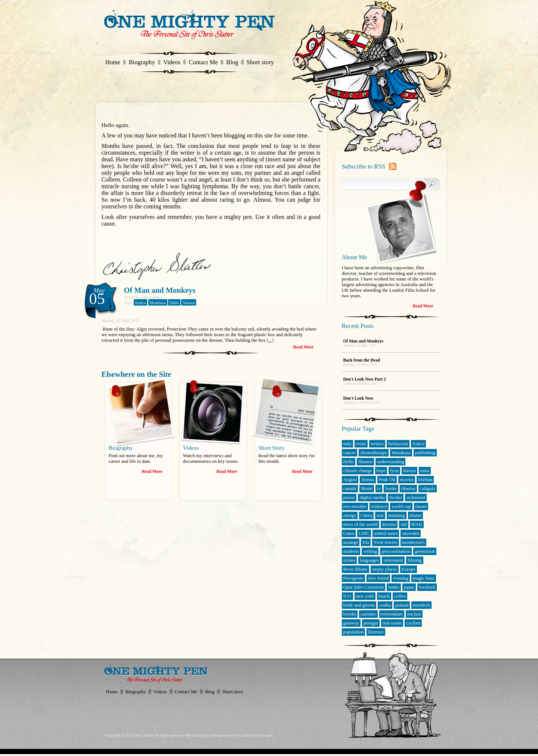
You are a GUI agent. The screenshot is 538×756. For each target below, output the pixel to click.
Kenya (140, 303)
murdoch (421, 605)
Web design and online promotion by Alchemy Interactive (229, 735)
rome (361, 444)
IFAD (417, 524)
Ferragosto (354, 578)
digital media (372, 498)
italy (348, 444)
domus (368, 480)
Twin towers (385, 542)
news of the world (361, 524)
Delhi (174, 303)
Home (113, 62)
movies (407, 480)
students (351, 551)
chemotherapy (374, 453)
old (403, 524)
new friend (378, 578)
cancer (350, 453)
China (366, 515)
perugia (371, 623)
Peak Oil (387, 480)
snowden (411, 533)
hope (381, 471)
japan (409, 587)
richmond (416, 498)
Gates (349, 533)
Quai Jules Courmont (364, 587)
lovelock (427, 587)
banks (394, 587)
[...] (270, 340)
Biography (142, 62)
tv (379, 489)
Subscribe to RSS (364, 166)
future (421, 506)
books (391, 489)
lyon (394, 471)
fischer (396, 498)
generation (425, 551)
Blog (232, 62)
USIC (364, 533)
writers (377, 444)
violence (379, 506)
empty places (385, 569)
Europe (409, 569)
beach (384, 596)
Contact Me (203, 62)
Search (426, 184)
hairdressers (413, 542)
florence (376, 632)
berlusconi (398, 444)
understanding (391, 462)
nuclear (414, 614)
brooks (350, 614)
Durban (425, 480)
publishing (425, 453)
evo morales (355, 506)
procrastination (396, 551)
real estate (392, 623)
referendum (392, 614)
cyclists (413, 623)
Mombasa (158, 303)
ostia (425, 471)
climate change (358, 471)
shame (416, 515)
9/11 (347, 596)
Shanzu (189, 303)
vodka (385, 605)
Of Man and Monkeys (160, 290)
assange (351, 542)
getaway (351, 623)
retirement (393, 560)
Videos (172, 62)
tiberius (408, 489)
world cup (401, 506)
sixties (350, 560)
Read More (303, 347)
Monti (367, 489)
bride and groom (359, 605)
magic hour (424, 578)
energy (350, 515)
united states (386, 533)
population (354, 632)
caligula (428, 489)
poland (402, 605)
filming (415, 560)
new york (365, 596)
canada (350, 489)
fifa (366, 542)
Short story (260, 62)
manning (397, 515)
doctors (389, 524)
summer (368, 614)
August (350, 480)
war (380, 515)
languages (369, 560)
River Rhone (355, 569)
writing (370, 551)
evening (401, 578)
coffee (400, 596)
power (349, 498)
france (418, 444)
